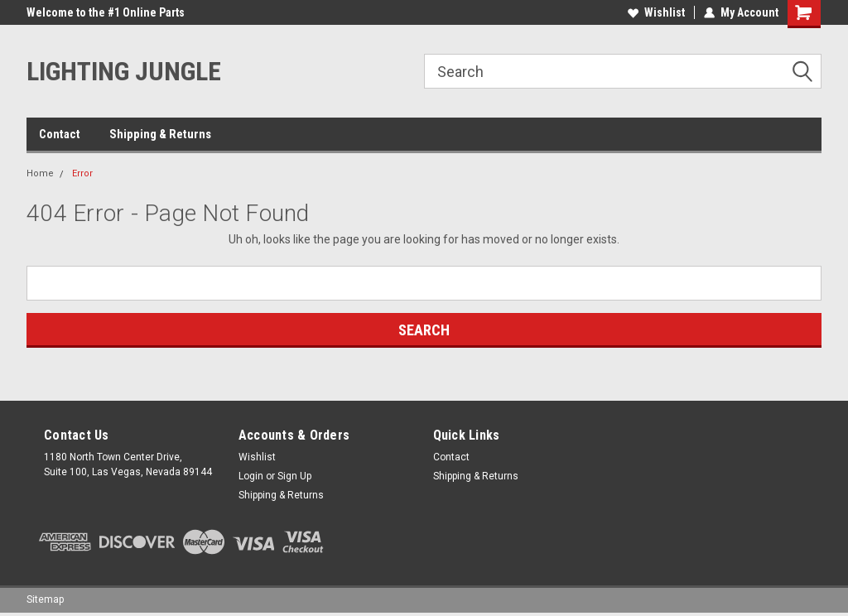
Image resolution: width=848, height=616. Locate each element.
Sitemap (45, 599)
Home (40, 173)
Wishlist (656, 12)
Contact (60, 134)
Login (251, 476)
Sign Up (294, 476)
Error (82, 173)
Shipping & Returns (160, 134)
